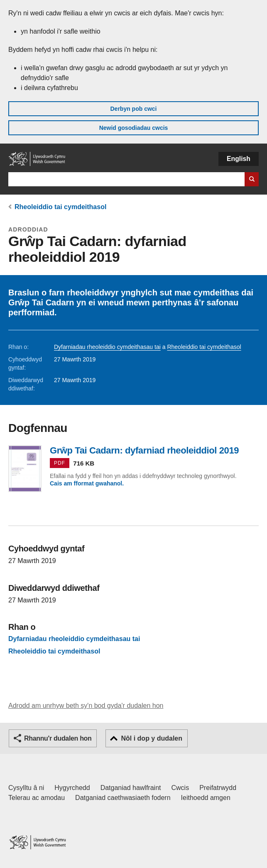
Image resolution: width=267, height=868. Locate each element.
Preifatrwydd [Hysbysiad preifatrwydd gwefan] (218, 788)
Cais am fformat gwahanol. (87, 483)
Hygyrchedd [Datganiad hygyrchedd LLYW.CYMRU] (72, 788)
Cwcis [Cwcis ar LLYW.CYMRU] (180, 788)
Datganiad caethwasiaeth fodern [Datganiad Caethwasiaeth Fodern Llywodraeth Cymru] (123, 798)
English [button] (239, 159)
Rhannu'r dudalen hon (58, 738)
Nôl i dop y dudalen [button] (152, 738)
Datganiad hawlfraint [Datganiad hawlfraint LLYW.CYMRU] (131, 788)
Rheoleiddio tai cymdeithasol (60, 207)
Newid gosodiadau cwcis (134, 128)
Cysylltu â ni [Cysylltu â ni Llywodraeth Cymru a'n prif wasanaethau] (26, 788)
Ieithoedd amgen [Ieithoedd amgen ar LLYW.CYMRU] (206, 798)
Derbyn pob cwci (133, 109)
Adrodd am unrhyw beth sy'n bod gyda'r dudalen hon (86, 706)
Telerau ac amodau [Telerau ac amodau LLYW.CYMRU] (37, 798)
